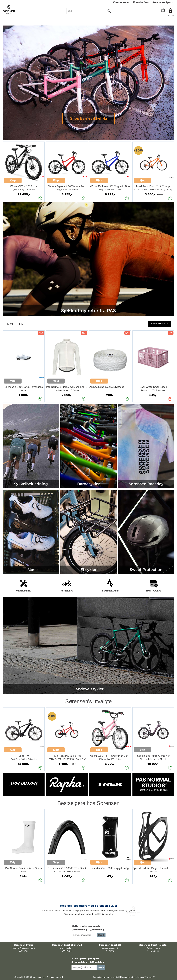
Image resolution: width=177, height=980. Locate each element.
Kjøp (13, 180)
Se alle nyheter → (160, 324)
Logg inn (170, 15)
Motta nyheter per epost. (86, 926)
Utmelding (98, 930)
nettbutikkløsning (120, 977)
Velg (13, 381)
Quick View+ (29, 179)
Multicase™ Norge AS (146, 977)
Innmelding (81, 930)
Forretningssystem (101, 977)
